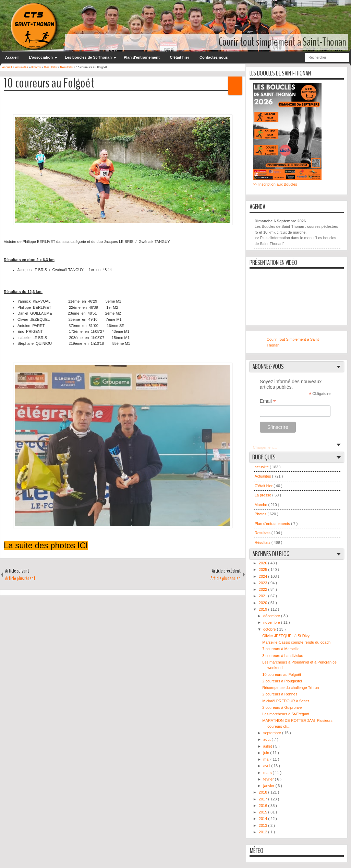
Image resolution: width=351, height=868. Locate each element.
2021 (264, 596)
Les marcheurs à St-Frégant (286, 714)
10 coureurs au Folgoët (49, 84)
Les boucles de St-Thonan (88, 57)
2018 (264, 792)
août (267, 739)
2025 (264, 570)
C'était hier (180, 57)
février (269, 779)
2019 (264, 609)
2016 (264, 806)
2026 (264, 563)
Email (268, 401)
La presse (263, 495)
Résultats (263, 542)
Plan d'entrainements (273, 524)
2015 (264, 812)
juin (267, 753)
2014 (264, 819)
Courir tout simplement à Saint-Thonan (282, 42)
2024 (264, 576)
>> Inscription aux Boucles (275, 184)
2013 (264, 825)
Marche (262, 505)
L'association (41, 57)
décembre (272, 616)
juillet (268, 746)
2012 (264, 832)
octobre (270, 629)
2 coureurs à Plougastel (282, 681)
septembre (273, 733)
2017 (264, 799)
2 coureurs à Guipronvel (282, 707)
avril (267, 766)
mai (267, 759)
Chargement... (265, 447)
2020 (264, 603)
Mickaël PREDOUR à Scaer (286, 701)
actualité (262, 467)
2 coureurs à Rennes (280, 694)
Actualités (263, 476)
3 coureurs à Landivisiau (283, 656)
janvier (269, 786)
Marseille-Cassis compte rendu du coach (296, 642)
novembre (272, 622)
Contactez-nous (214, 57)
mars (268, 773)
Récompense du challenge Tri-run (291, 688)
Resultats (263, 533)
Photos (261, 514)
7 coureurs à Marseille (281, 649)
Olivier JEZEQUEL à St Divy (286, 636)
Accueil (12, 57)
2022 (264, 589)
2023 (264, 583)
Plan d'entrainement (142, 57)
